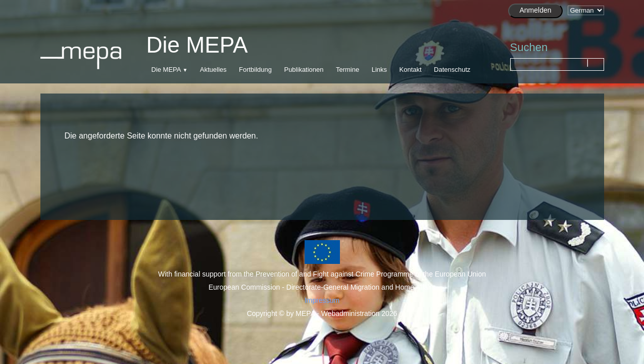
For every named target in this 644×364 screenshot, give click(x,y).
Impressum (322, 300)
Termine (348, 70)
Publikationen (304, 70)
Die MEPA (166, 70)
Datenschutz (452, 70)
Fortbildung (255, 70)
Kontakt (411, 70)
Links (379, 70)
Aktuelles (213, 70)
